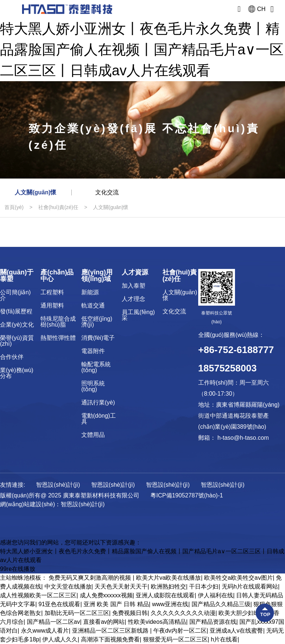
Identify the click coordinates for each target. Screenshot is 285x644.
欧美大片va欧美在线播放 (169, 578)
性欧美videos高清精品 (157, 622)
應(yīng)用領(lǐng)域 (97, 276)
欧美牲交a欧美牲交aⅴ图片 (238, 578)
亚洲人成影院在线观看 (165, 595)
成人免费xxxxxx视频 (106, 595)
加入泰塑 (133, 286)
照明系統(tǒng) (93, 386)
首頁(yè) (14, 207)
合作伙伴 (12, 357)
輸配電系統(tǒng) (96, 367)
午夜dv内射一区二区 (180, 631)
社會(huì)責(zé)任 (58, 207)
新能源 (90, 292)
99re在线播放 (18, 569)
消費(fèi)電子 (98, 338)
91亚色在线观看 (60, 604)
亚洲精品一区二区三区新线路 (111, 631)
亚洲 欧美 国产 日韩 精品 (116, 604)
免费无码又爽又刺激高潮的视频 (90, 578)
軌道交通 (93, 305)
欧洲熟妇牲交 (168, 587)
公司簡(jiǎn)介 (15, 295)
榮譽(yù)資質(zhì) (17, 341)
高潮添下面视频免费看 (110, 639)
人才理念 (133, 299)
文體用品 (93, 435)
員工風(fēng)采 (138, 315)
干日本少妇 (204, 587)
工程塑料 (52, 292)
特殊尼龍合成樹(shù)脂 (58, 322)
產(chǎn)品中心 (57, 276)
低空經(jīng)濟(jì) (97, 322)
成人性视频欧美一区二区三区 (38, 595)
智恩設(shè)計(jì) (83, 504)
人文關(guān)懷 (35, 192)
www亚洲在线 (170, 604)
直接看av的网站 (104, 622)
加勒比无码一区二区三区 (77, 613)
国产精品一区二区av (54, 622)
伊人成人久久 (60, 639)
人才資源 (135, 272)
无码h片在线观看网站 (250, 587)
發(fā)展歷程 (16, 311)
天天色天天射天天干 (121, 587)
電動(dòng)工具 (99, 419)
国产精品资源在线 (213, 622)
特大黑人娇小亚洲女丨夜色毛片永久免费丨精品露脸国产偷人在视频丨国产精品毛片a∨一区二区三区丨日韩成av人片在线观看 (142, 50)
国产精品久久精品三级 (221, 604)
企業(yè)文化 (17, 325)
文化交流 (107, 192)
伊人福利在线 (215, 595)
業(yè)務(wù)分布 (17, 373)
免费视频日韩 (130, 613)
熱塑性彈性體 (58, 338)
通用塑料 (52, 305)
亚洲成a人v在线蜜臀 (236, 631)
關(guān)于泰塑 (17, 276)
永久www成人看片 (45, 631)
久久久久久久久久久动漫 (183, 613)
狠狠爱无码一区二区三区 (175, 639)
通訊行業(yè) (98, 402)
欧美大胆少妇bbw (241, 613)
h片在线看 (224, 639)
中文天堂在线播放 (68, 587)
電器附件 (93, 351)
